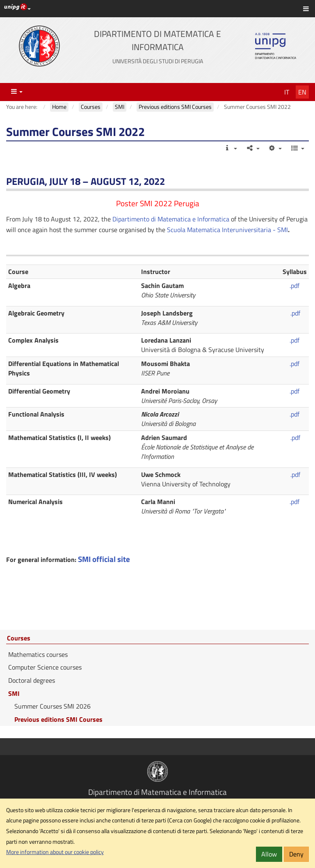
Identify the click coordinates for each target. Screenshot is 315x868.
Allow (269, 854)
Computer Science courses (45, 667)
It (287, 92)
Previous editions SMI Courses (58, 719)
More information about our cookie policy (55, 852)
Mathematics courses (38, 654)
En (302, 92)
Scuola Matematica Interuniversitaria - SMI (227, 230)
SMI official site (104, 559)
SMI (14, 693)
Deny (296, 854)
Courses (19, 638)
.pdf (294, 285)
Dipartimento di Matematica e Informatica (171, 219)
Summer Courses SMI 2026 (52, 706)
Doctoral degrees (32, 680)
